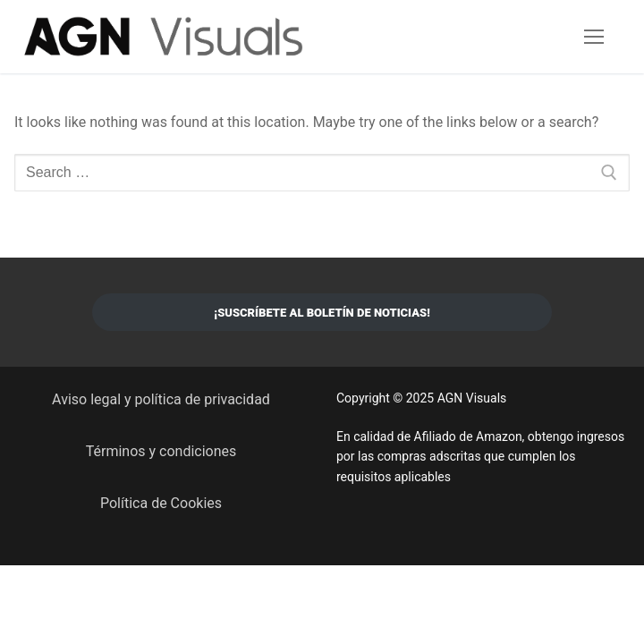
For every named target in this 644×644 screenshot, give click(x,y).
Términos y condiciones (161, 451)
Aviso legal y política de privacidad (161, 399)
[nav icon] (594, 37)
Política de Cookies (161, 503)
